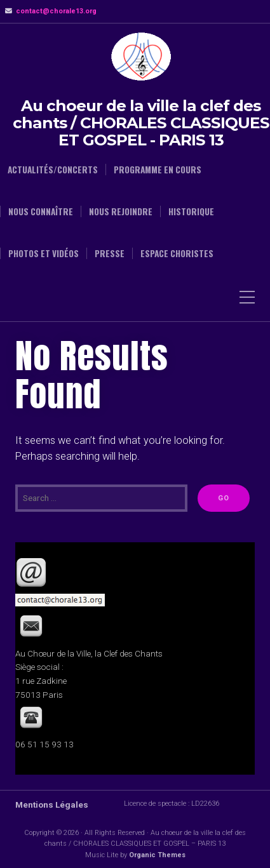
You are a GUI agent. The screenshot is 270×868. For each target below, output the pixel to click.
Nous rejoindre (121, 211)
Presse (110, 253)
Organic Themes (157, 855)
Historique (191, 211)
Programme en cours (158, 170)
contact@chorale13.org (56, 11)
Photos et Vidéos (44, 253)
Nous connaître (41, 211)
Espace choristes (177, 253)
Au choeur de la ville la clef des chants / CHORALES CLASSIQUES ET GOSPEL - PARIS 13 (141, 123)
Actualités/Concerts (53, 170)
